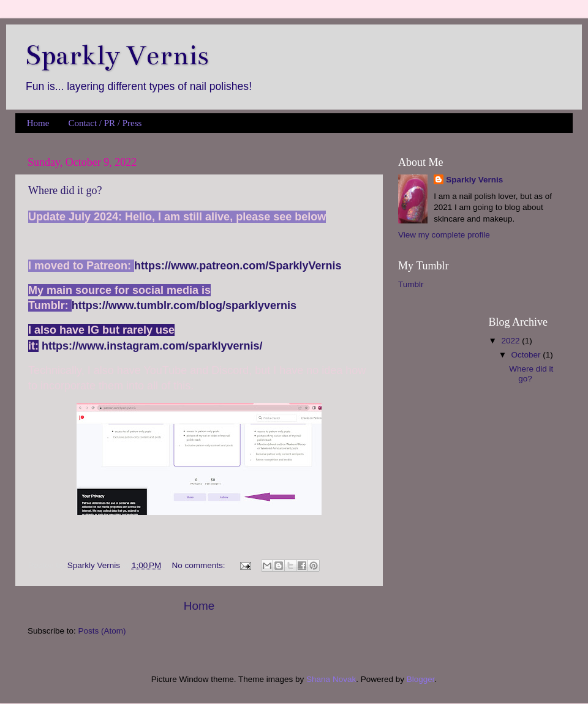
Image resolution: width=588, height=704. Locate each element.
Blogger (421, 679)
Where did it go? (65, 190)
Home (38, 123)
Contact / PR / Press (105, 123)
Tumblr (411, 284)
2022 (511, 341)
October (527, 355)
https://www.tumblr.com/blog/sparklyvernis (184, 305)
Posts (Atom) (102, 631)
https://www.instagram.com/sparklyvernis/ (152, 346)
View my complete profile (444, 235)
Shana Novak (331, 679)
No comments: (200, 565)
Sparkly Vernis (474, 180)
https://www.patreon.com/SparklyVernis (238, 266)
